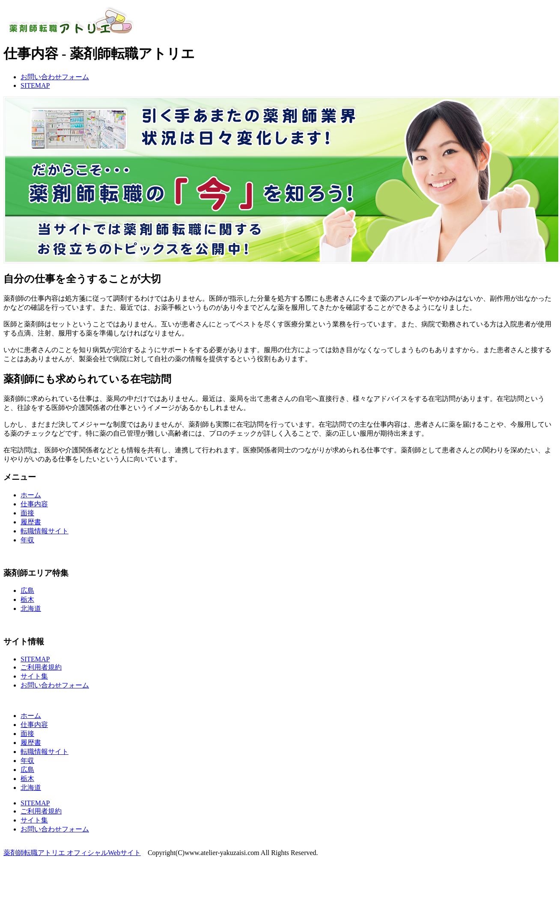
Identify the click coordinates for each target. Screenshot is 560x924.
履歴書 (31, 522)
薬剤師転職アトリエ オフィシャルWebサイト (72, 853)
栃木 (27, 600)
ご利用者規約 (41, 667)
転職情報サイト (45, 531)
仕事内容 (34, 504)
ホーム (31, 495)
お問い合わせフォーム (55, 77)
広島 (27, 591)
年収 (27, 540)
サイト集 (34, 676)
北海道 (31, 609)
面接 (27, 513)
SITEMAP (35, 85)
